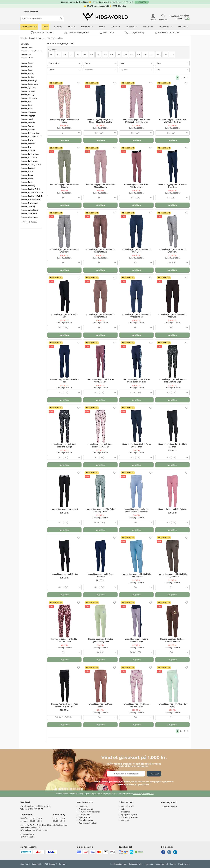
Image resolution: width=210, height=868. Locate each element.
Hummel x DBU (27, 58)
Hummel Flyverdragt (29, 81)
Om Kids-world (128, 806)
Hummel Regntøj (28, 126)
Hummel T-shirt (27, 179)
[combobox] (64, 133)
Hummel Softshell (28, 151)
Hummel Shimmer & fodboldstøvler (33, 51)
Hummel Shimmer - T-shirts (32, 137)
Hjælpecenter (85, 817)
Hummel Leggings (55, 38)
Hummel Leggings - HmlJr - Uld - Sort (64, 316)
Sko (102, 27)
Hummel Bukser (27, 74)
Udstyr (148, 27)
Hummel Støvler (27, 172)
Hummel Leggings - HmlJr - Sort (64, 509)
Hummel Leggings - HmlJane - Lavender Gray (136, 640)
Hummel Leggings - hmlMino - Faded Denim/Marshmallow (136, 510)
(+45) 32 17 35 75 (35, 809)
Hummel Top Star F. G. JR (31, 189)
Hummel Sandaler (28, 130)
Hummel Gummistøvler (30, 84)
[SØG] (61, 19)
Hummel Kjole (26, 109)
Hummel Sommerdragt (30, 154)
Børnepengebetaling (88, 823)
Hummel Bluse (27, 67)
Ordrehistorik (85, 815)
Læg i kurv (64, 140)
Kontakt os (84, 806)
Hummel (41, 38)
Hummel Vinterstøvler (29, 217)
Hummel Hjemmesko (29, 98)
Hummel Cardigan (28, 77)
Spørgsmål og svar (129, 815)
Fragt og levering (86, 809)
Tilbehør (132, 27)
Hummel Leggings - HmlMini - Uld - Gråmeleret (64, 251)
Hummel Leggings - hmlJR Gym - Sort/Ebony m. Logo (172, 381)
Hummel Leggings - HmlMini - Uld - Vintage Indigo (136, 316)
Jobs (123, 809)
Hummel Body (27, 70)
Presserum (126, 812)
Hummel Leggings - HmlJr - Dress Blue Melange (136, 446)
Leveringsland (162, 864)
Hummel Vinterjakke (29, 214)
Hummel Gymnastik (29, 88)
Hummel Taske (27, 182)
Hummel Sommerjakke (30, 161)
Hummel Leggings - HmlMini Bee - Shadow (64, 186)
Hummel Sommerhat (29, 158)
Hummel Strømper (28, 168)
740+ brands (107, 33)
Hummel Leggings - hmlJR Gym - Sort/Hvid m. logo (64, 446)
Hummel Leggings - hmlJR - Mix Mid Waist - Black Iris (173, 121)
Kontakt (25, 802)
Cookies (173, 864)
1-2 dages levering (135, 33)
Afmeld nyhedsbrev (130, 817)
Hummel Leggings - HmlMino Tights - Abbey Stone (100, 640)
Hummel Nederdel (28, 123)
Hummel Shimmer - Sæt (30, 133)
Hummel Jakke (27, 105)
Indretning (166, 27)
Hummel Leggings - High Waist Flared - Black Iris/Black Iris (100, 121)
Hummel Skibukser (28, 144)
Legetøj (183, 27)
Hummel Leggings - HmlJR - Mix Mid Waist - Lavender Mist (136, 121)
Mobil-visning (184, 864)
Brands (72, 27)
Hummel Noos (27, 47)
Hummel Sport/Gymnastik (31, 165)
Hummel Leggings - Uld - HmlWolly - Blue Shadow (136, 575)
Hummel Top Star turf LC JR (32, 196)
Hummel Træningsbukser (31, 200)
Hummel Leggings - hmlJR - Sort (64, 574)
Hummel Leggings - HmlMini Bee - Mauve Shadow (100, 186)
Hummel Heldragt (28, 95)
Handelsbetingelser (118, 864)
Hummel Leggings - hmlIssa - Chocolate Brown (172, 640)
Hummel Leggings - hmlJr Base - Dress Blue (100, 575)
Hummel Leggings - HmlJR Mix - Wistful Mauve (100, 381)
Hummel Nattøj (27, 119)
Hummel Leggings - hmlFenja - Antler (100, 705)
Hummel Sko (26, 147)
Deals (45, 27)
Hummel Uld (26, 54)
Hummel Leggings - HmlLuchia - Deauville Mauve (64, 640)
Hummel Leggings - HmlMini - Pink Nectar (64, 121)
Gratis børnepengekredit (77, 33)
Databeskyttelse (136, 864)
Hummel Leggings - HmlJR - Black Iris (64, 381)
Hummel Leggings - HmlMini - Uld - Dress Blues (136, 251)
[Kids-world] (105, 17)
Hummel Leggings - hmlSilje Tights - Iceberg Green (100, 510)
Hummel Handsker (28, 91)
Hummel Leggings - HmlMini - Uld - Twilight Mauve (100, 251)
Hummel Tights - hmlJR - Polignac (173, 509)
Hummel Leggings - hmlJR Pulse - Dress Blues (173, 186)
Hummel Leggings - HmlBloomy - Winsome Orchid (136, 705)
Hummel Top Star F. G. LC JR (32, 193)
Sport (116, 27)
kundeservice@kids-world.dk (39, 806)
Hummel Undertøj (28, 207)
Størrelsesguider (86, 820)
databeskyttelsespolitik (143, 794)
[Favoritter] (79, 83)
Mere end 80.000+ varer (167, 33)
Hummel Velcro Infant (29, 210)
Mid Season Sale (29, 27)
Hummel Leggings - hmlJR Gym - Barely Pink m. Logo (100, 446)
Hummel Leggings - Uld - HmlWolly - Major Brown (173, 575)
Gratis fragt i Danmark (42, 33)
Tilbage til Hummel (29, 222)
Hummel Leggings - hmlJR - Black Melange (173, 446)
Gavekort (125, 820)
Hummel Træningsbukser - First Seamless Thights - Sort (64, 705)
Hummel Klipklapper (29, 112)
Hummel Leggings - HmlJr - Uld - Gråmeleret (172, 251)
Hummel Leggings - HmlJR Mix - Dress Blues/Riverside (136, 381)
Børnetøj (87, 27)
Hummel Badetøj (28, 63)
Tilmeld (154, 774)
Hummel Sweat (27, 175)
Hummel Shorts (27, 140)
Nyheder (58, 27)
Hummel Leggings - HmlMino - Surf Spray (172, 705)
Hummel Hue (26, 102)
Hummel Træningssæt (30, 203)
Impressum (149, 864)
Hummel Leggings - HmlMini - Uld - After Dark (172, 316)
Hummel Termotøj (28, 186)
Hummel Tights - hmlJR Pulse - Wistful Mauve (136, 186)
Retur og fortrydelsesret (89, 812)
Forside (24, 38)
